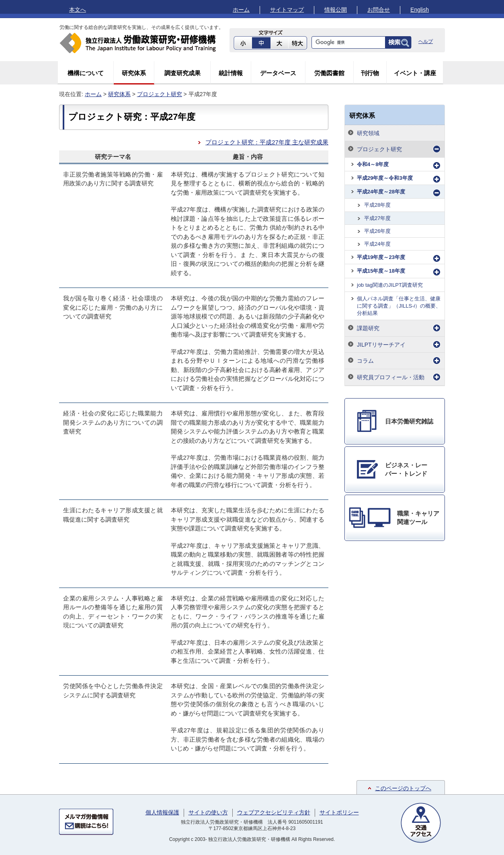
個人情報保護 (162, 812)
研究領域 (368, 133)
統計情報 (231, 73)
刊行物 (370, 73)
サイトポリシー (339, 812)
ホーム (241, 10)
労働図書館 (329, 73)
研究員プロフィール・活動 (391, 377)
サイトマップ (287, 10)
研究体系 (134, 73)
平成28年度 (377, 205)
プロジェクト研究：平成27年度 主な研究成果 (267, 142)
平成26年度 (377, 231)
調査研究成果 (182, 73)
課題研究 (368, 328)
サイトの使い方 (208, 812)
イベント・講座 (415, 73)
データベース (278, 73)
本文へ (78, 10)
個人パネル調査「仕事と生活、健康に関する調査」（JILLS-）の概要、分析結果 (399, 306)
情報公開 (336, 10)
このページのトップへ (403, 788)
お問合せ (379, 10)
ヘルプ (426, 41)
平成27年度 (377, 218)
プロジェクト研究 (160, 94)
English (420, 10)
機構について (86, 73)
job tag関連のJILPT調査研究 (390, 285)
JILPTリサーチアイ (381, 345)
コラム (365, 361)
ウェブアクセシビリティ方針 (274, 812)
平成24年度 (377, 244)
